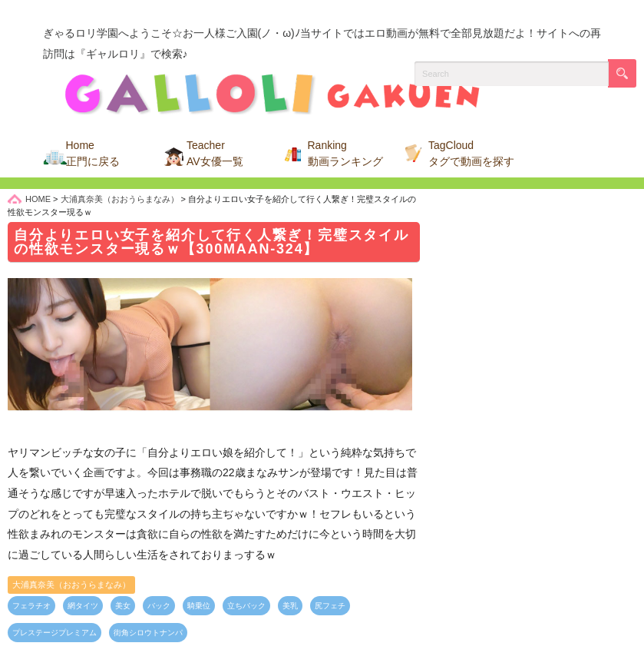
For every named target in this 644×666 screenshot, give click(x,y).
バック (159, 606)
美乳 (290, 606)
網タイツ (83, 606)
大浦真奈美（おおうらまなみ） (71, 585)
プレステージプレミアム (54, 633)
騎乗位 (199, 606)
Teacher (215, 153)
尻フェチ (330, 606)
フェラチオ (31, 606)
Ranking (345, 153)
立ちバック (246, 606)
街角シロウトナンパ (148, 633)
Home (93, 153)
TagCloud (471, 153)
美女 (123, 606)
